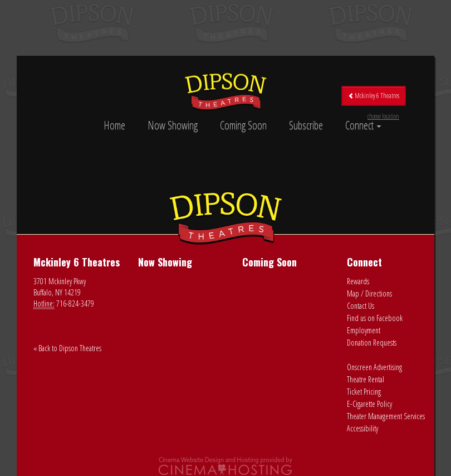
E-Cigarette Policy (369, 404)
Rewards (358, 281)
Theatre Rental (366, 379)
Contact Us (361, 306)
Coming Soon (243, 125)
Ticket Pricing (364, 392)
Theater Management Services (386, 416)
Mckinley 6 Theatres (374, 98)
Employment (364, 330)
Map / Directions (369, 293)
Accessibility (362, 428)
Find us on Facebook (375, 318)
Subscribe (306, 125)
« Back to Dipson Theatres (67, 348)
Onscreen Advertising (374, 367)
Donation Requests (372, 343)
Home (114, 125)
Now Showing (173, 125)
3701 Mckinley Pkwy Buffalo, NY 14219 (60, 287)
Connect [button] (363, 125)
